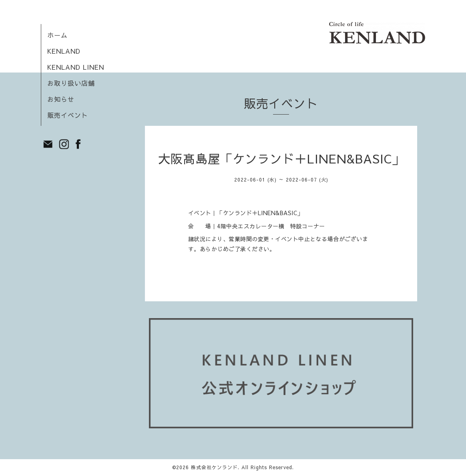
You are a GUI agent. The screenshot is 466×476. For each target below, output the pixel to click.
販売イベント (68, 115)
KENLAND (64, 51)
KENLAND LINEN (76, 67)
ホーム (57, 35)
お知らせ (61, 99)
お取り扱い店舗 (71, 83)
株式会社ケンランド (214, 467)
